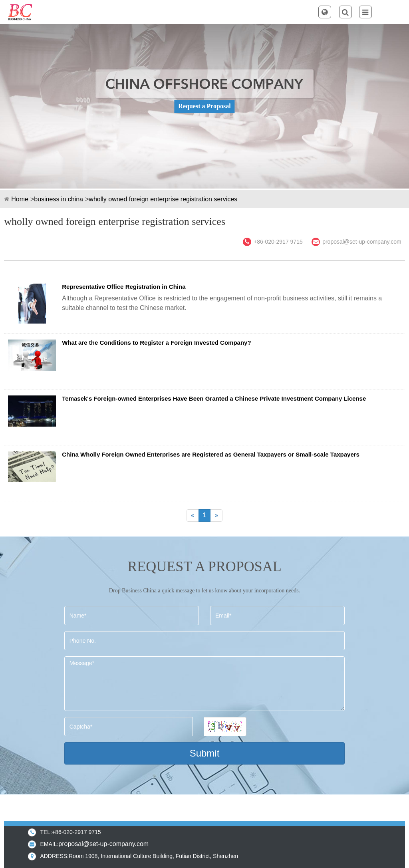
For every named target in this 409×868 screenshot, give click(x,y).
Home (20, 199)
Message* (204, 684)
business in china (59, 199)
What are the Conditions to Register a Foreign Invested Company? (156, 343)
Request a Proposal (204, 106)
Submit (205, 753)
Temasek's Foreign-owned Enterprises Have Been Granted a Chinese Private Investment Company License (214, 398)
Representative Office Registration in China (124, 287)
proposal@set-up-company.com (362, 242)
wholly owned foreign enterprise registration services (163, 199)
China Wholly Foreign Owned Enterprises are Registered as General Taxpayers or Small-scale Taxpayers (211, 454)
